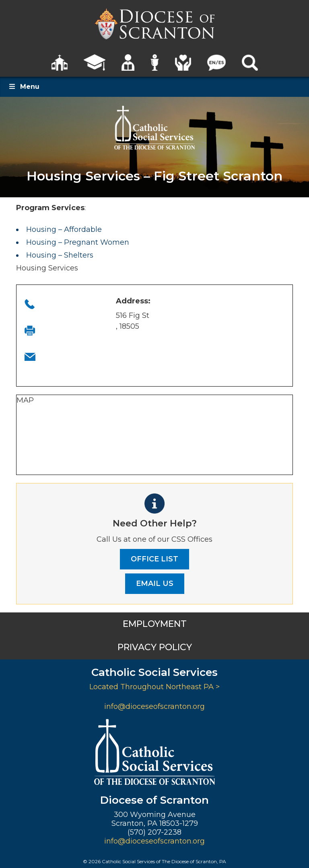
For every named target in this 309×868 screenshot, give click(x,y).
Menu (24, 87)
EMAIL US (155, 583)
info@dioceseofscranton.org (154, 706)
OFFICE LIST (154, 559)
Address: (133, 301)
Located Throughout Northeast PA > (154, 687)
